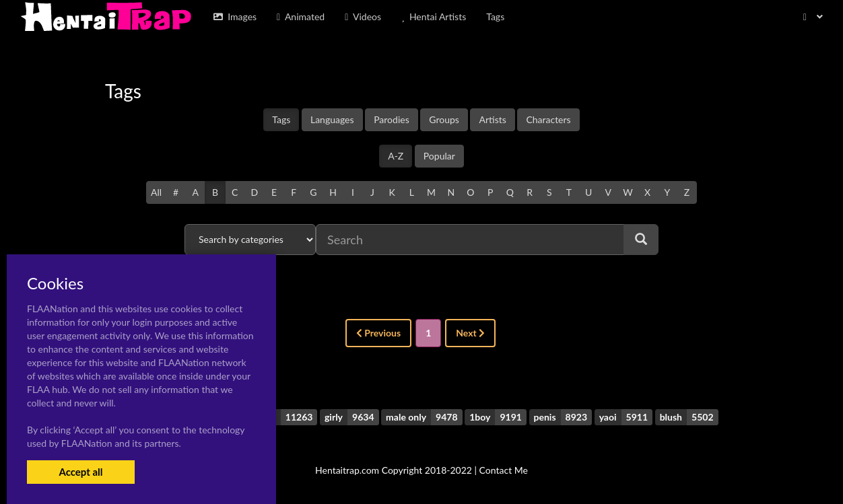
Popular (439, 156)
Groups (444, 119)
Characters (548, 119)
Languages (332, 119)
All (156, 192)
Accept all (80, 472)
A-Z (396, 156)
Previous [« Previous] (378, 333)
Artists (492, 119)
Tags (281, 119)
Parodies (392, 119)
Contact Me (504, 470)
